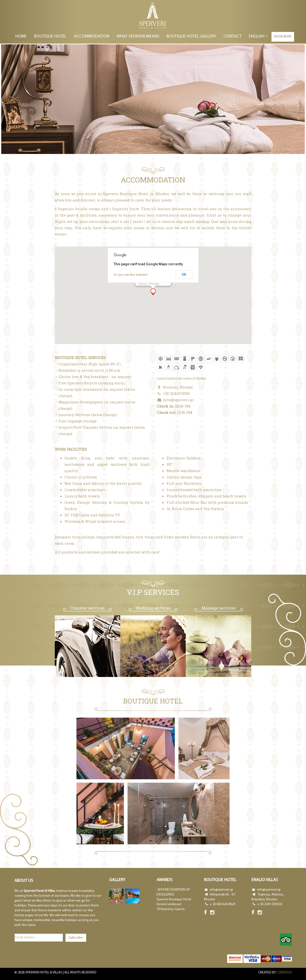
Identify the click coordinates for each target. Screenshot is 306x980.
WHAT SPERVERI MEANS (138, 36)
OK (184, 275)
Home (21, 36)
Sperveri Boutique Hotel (174, 899)
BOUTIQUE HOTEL (50, 36)
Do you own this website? (131, 275)
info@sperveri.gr (178, 400)
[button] (153, 292)
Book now (283, 37)
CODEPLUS (284, 973)
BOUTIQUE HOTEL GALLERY (191, 36)
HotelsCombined (169, 904)
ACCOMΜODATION (92, 36)
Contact (233, 36)
